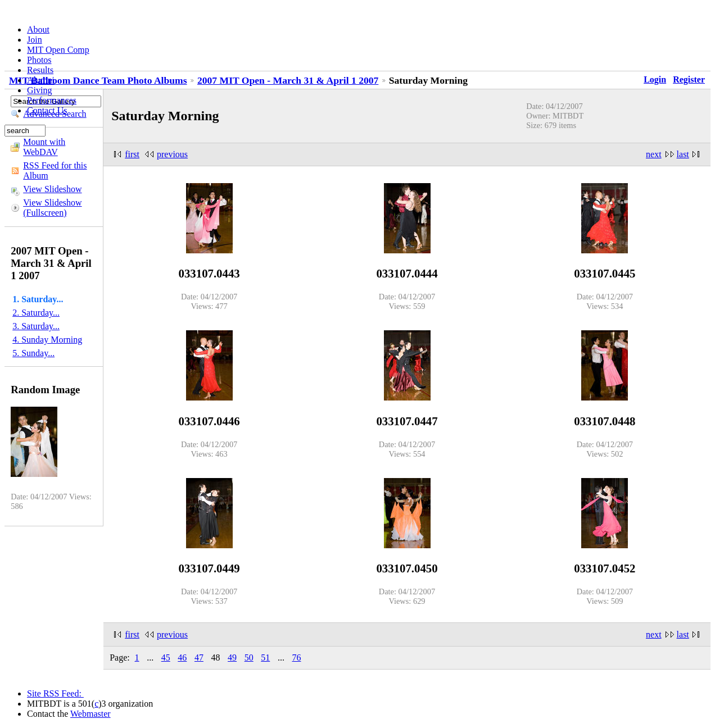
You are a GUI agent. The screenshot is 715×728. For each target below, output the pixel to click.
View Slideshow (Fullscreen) (52, 208)
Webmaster (90, 714)
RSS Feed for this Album (55, 170)
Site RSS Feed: (55, 693)
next (654, 154)
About (38, 29)
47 (199, 658)
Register (689, 79)
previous (172, 154)
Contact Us (47, 110)
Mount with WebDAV (44, 147)
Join (35, 40)
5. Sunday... (33, 353)
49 (232, 658)
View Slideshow (52, 189)
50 (249, 658)
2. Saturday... (36, 313)
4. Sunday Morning (47, 340)
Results (40, 70)
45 (166, 658)
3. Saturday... (36, 326)
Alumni (41, 80)
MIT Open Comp (58, 50)
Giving (39, 90)
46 (182, 658)
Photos (39, 60)
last (683, 154)
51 (265, 658)
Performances (52, 100)
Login (655, 79)
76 (296, 658)
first (132, 154)
